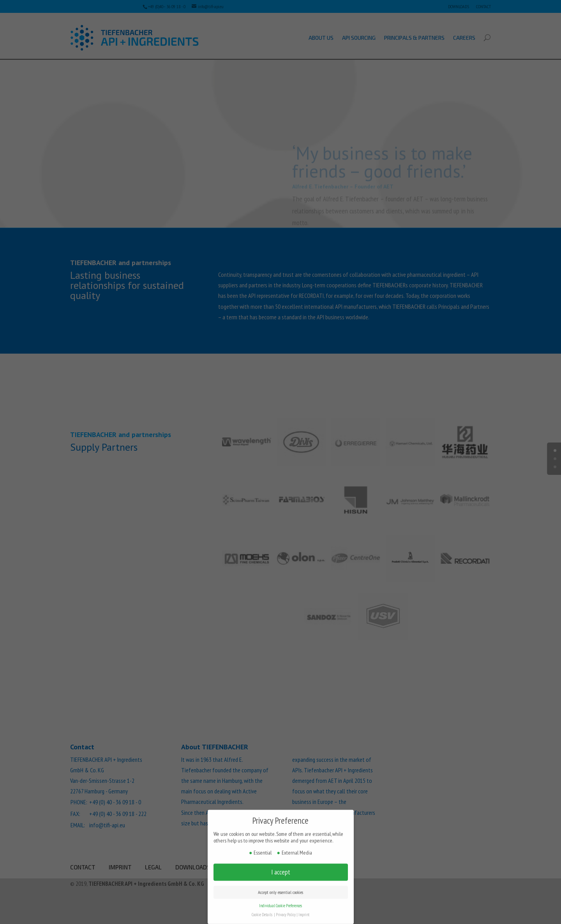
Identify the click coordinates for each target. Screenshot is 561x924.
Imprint (304, 908)
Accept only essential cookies (280, 886)
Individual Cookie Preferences (280, 899)
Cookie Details (262, 908)
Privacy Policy (286, 908)
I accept (281, 865)
